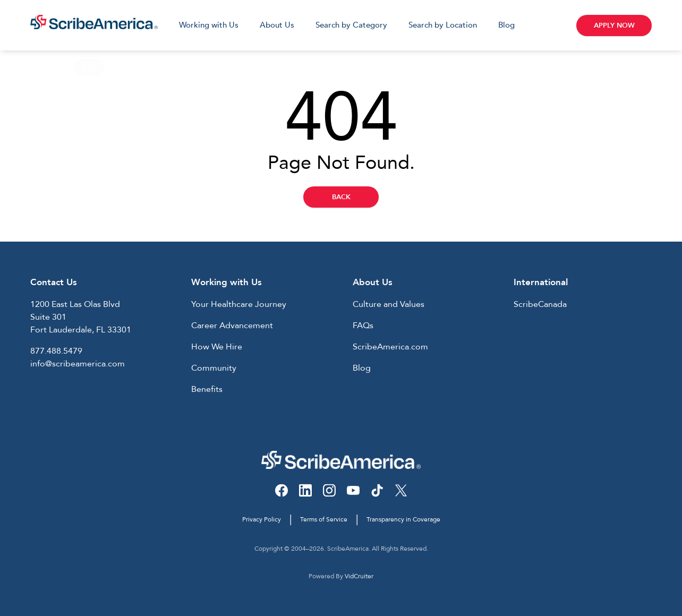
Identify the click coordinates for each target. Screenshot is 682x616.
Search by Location (443, 25)
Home (42, 67)
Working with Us (209, 25)
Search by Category (351, 25)
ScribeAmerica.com (390, 347)
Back (341, 197)
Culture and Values (389, 304)
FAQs (363, 326)
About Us (277, 25)
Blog (506, 25)
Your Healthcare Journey (239, 304)
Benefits (207, 389)
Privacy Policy (262, 519)
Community (214, 368)
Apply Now (614, 25)
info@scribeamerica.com (78, 364)
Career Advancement (232, 326)
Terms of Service (324, 519)
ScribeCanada (540, 304)
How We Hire (217, 347)
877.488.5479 (56, 351)
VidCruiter (359, 576)
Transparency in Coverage (403, 519)
